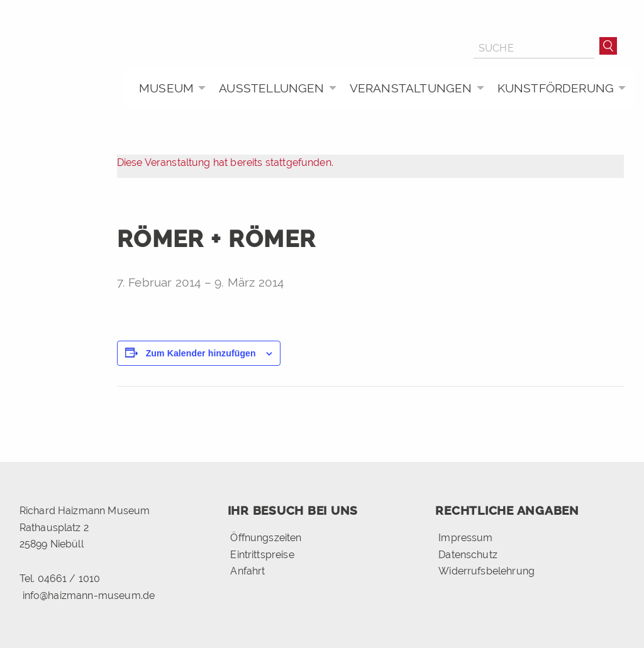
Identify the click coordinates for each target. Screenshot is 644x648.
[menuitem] (169, 88)
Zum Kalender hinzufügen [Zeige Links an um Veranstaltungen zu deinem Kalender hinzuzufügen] (201, 353)
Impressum (465, 538)
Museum (166, 88)
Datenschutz (468, 555)
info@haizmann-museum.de (89, 596)
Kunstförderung (556, 88)
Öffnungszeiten (266, 538)
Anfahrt (247, 571)
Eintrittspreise (262, 555)
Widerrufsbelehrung (486, 571)
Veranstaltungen (411, 88)
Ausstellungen (272, 88)
